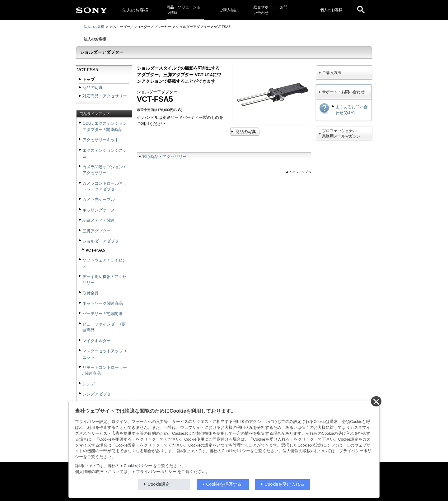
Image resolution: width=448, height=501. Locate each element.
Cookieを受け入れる (285, 484)
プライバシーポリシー (156, 472)
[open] (361, 10)
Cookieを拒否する (224, 484)
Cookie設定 (159, 484)
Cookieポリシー (138, 466)
